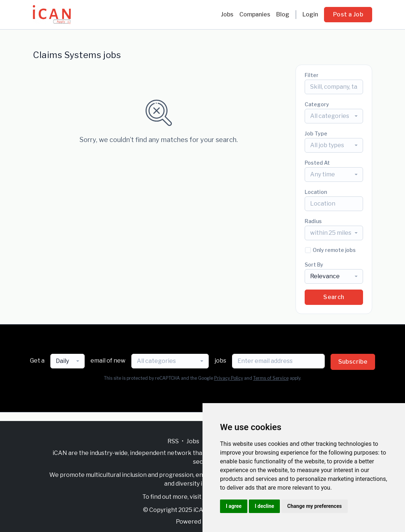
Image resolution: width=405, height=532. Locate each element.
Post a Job (348, 14)
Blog (283, 14)
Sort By (314, 265)
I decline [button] (264, 506)
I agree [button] (234, 506)
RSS (173, 441)
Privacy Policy (229, 378)
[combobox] (334, 116)
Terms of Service (271, 378)
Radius (313, 221)
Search (334, 297)
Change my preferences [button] (314, 506)
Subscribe (353, 362)
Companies (255, 14)
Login (310, 14)
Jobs (227, 14)
